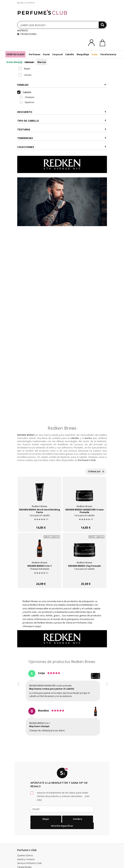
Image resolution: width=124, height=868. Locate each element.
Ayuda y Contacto (26, 3)
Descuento (62, 112)
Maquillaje (83, 54)
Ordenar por (96, 471)
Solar (95, 54)
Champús (27, 97)
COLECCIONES (62, 147)
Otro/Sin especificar (62, 826)
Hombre (26, 62)
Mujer (24, 69)
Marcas (42, 62)
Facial (46, 54)
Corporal (57, 54)
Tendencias (62, 138)
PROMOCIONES (27, 34)
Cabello (70, 54)
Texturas (62, 129)
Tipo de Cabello (62, 121)
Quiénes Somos (25, 855)
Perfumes (35, 54)
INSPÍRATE (23, 30)
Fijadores (27, 102)
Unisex (25, 75)
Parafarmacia (108, 54)
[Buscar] (103, 25)
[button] (19, 706)
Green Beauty (14, 62)
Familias (62, 85)
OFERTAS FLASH (15, 54)
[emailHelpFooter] (62, 809)
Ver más (30, 62)
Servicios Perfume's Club (29, 863)
